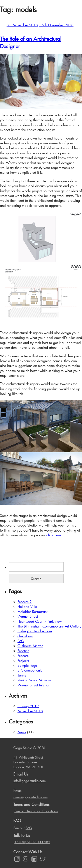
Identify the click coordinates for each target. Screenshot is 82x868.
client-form (25, 636)
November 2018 (30, 711)
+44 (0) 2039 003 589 (33, 841)
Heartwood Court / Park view (40, 621)
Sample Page (27, 665)
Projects (23, 660)
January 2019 (28, 706)
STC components (30, 670)
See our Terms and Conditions (36, 812)
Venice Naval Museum (34, 680)
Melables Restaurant (32, 611)
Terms (22, 675)
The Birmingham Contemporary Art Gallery (49, 626)
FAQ (21, 641)
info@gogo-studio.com (30, 783)
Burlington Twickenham (35, 631)
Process (23, 655)
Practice (23, 651)
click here (54, 535)
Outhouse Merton (30, 646)
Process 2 (25, 602)
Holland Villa (27, 606)
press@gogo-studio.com (31, 799)
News (22, 732)
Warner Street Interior (33, 685)
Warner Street (28, 616)
